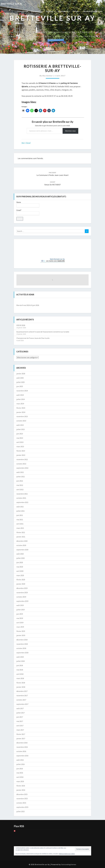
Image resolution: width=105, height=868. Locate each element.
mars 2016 (20, 781)
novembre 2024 (22, 391)
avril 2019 (20, 623)
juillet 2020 (21, 558)
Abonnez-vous (70, 131)
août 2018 (20, 657)
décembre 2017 (22, 691)
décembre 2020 (22, 541)
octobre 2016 (21, 751)
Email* (28, 212)
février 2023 (21, 451)
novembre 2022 (22, 459)
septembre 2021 (22, 502)
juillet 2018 (21, 661)
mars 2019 (20, 627)
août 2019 (20, 605)
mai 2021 (20, 520)
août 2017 (20, 708)
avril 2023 (20, 442)
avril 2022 (20, 489)
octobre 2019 (21, 597)
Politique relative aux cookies (67, 854)
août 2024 (20, 395)
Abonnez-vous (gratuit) (93, 11)
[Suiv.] (81, 301)
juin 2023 (20, 434)
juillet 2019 (21, 610)
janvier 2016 (21, 790)
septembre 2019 (22, 601)
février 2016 (21, 786)
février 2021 (21, 532)
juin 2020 (20, 562)
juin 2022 (20, 481)
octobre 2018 (21, 648)
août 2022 (20, 472)
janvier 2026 (21, 374)
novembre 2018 (22, 644)
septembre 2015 (22, 807)
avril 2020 (20, 571)
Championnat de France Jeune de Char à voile (33, 338)
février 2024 (21, 408)
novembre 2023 (22, 416)
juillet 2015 (21, 811)
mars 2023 (20, 446)
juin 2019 (20, 614)
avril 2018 (20, 674)
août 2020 (20, 554)
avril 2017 (20, 726)
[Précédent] (24, 301)
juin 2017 (20, 717)
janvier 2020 (21, 584)
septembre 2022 (22, 468)
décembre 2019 (22, 588)
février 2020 (21, 580)
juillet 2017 (21, 713)
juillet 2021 (21, 511)
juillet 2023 (21, 429)
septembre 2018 (22, 653)
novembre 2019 (22, 592)
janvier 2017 (21, 738)
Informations (64, 11)
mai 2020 (20, 567)
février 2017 (21, 734)
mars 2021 (20, 528)
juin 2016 (20, 769)
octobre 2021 (21, 498)
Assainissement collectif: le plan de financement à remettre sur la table (43, 332)
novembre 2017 (22, 695)
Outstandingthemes (69, 864)
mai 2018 (20, 670)
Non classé (26, 143)
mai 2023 (20, 438)
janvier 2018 (21, 687)
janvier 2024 (21, 412)
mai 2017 (20, 721)
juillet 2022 (21, 477)
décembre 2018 (22, 640)
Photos (77, 11)
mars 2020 (20, 575)
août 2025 (20, 378)
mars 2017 (20, 730)
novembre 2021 (22, 494)
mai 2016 (20, 773)
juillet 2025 (21, 382)
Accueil (25, 11)
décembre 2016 (22, 743)
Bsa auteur (48, 76)
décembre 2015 (22, 794)
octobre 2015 (21, 803)
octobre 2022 (21, 464)
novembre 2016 (22, 747)
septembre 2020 (22, 550)
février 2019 (21, 631)
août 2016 (20, 760)
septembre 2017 (22, 704)
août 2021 (20, 507)
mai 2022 (20, 485)
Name (28, 204)
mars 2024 (20, 404)
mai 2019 (20, 618)
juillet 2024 (21, 399)
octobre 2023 (21, 421)
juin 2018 (20, 665)
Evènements (37, 11)
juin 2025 (20, 386)
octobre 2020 (21, 545)
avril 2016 (20, 777)
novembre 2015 (22, 799)
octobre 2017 (21, 700)
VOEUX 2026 (21, 325)
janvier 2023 (21, 455)
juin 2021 (20, 515)
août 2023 (20, 425)
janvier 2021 (21, 537)
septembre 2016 (22, 756)
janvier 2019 (21, 635)
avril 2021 (20, 524)
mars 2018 (20, 678)
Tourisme (50, 11)
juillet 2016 (21, 764)
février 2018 (21, 683)
